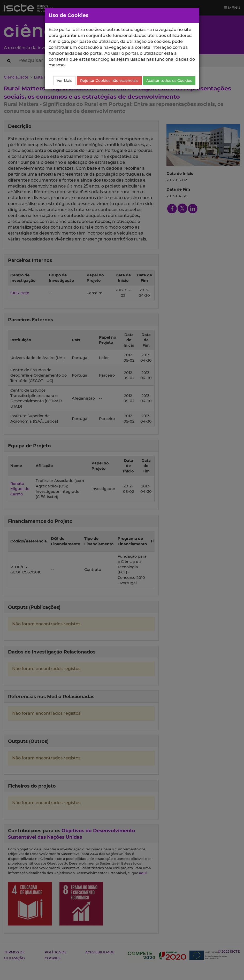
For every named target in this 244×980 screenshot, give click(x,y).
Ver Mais (64, 81)
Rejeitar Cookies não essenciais (109, 81)
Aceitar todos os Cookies (169, 81)
